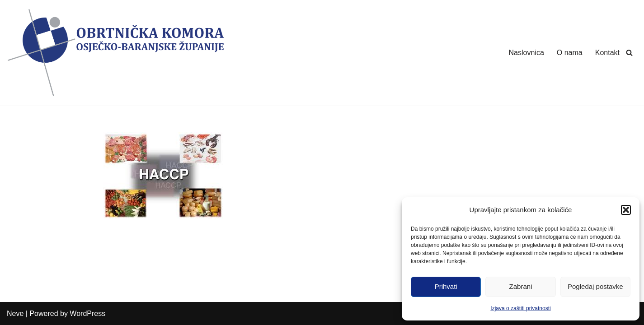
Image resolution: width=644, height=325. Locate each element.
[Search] (629, 53)
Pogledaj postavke (595, 286)
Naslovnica (526, 53)
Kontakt (607, 53)
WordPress (87, 313)
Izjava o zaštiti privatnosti (520, 308)
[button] (626, 210)
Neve (15, 313)
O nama (570, 53)
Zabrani (521, 286)
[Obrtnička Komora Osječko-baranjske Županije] (115, 53)
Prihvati (446, 286)
